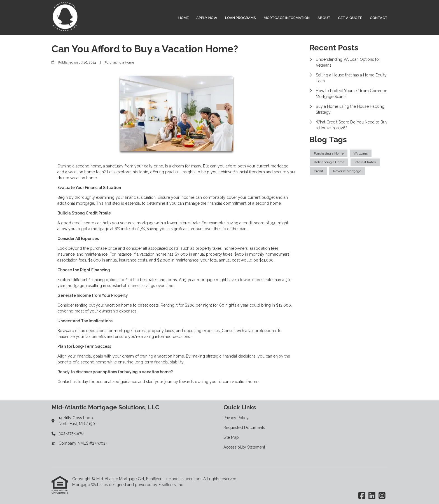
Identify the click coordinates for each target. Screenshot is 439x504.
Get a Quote (350, 18)
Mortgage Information (287, 18)
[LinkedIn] (372, 496)
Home (184, 18)
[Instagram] (382, 496)
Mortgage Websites (91, 485)
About (324, 18)
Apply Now (207, 18)
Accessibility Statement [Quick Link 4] (244, 447)
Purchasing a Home (119, 62)
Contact (379, 18)
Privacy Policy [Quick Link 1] (236, 418)
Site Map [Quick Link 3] (231, 437)
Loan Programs (240, 18)
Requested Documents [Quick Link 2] (244, 428)
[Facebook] (362, 496)
